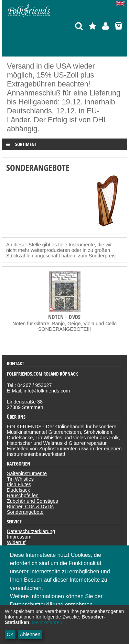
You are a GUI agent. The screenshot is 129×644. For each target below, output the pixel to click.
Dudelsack (18, 490)
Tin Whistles (20, 479)
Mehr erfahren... (49, 622)
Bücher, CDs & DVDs (30, 507)
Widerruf (16, 542)
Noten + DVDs (64, 317)
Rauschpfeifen (23, 495)
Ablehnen (30, 634)
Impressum (19, 537)
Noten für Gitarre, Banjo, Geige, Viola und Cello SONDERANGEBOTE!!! (64, 326)
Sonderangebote (25, 512)
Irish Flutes (19, 484)
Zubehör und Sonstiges (33, 501)
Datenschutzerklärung (31, 531)
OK (10, 634)
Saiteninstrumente (27, 473)
